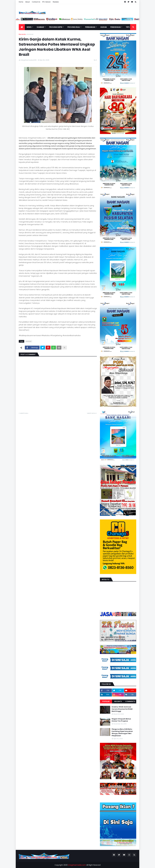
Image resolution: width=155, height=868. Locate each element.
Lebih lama (91, 413)
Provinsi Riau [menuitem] (74, 27)
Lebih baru (24, 413)
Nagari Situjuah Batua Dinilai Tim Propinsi (121, 720)
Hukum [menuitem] (104, 27)
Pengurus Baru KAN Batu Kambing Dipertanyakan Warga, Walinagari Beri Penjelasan (122, 732)
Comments (130, 701)
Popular (106, 701)
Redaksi (56, 2)
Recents (118, 701)
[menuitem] (22, 27)
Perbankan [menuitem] (90, 27)
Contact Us (36, 2)
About (27, 2)
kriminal (30, 34)
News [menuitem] (29, 27)
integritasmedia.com (77, 865)
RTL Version (46, 2)
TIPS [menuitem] (128, 27)
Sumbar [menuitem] (40, 27)
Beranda (22, 34)
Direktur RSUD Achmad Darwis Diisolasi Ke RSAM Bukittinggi (122, 709)
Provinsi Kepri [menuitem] (56, 27)
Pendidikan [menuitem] (115, 27)
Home (21, 2)
